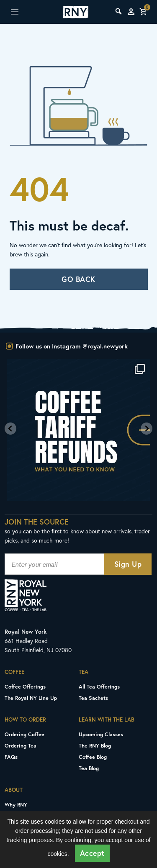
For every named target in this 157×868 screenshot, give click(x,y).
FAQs (11, 757)
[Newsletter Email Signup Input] (54, 564)
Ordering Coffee (24, 734)
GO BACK (78, 279)
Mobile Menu (23, 12)
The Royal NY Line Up (31, 698)
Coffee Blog (93, 757)
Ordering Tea (21, 745)
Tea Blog (89, 768)
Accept (92, 853)
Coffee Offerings (25, 686)
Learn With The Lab (107, 719)
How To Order (25, 719)
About (14, 790)
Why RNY (16, 804)
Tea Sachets (93, 698)
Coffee (14, 672)
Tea (84, 672)
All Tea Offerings (99, 686)
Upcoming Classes (101, 734)
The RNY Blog (95, 745)
